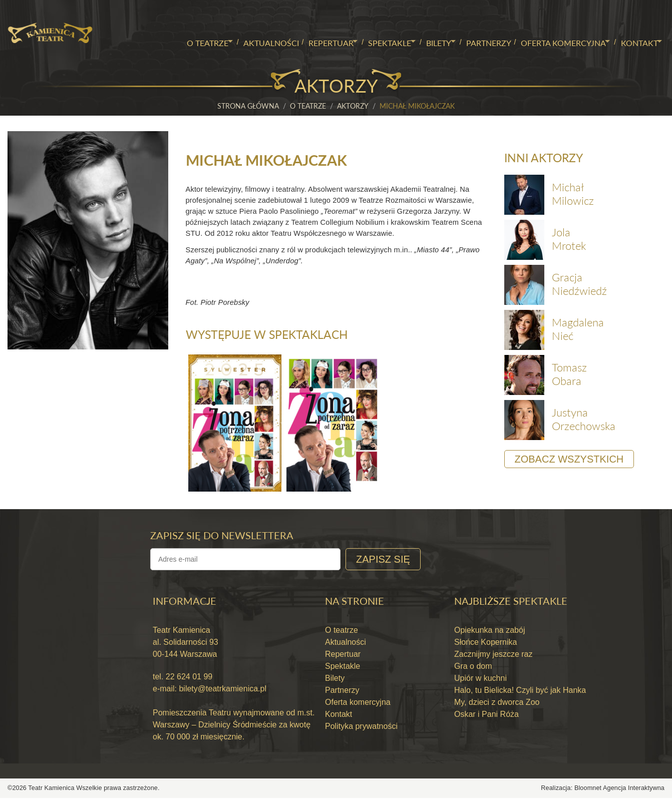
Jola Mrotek (569, 240)
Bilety (430, 41)
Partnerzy (482, 41)
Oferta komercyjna (557, 41)
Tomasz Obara (569, 375)
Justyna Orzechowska (584, 420)
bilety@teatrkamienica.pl (223, 691)
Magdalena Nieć (578, 330)
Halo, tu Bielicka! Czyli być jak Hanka (520, 693)
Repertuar (316, 41)
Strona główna (248, 106)
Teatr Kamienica (52, 790)
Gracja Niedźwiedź (579, 285)
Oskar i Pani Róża (486, 717)
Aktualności (256, 41)
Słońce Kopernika (485, 645)
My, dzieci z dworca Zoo (497, 705)
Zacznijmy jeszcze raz (493, 657)
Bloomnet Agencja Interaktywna (619, 790)
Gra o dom (473, 669)
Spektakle (378, 41)
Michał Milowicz (573, 194)
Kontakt (636, 41)
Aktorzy (353, 106)
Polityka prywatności (361, 729)
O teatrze (190, 41)
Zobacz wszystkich (569, 460)
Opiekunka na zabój (489, 633)
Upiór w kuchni (480, 681)
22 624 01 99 (188, 679)
